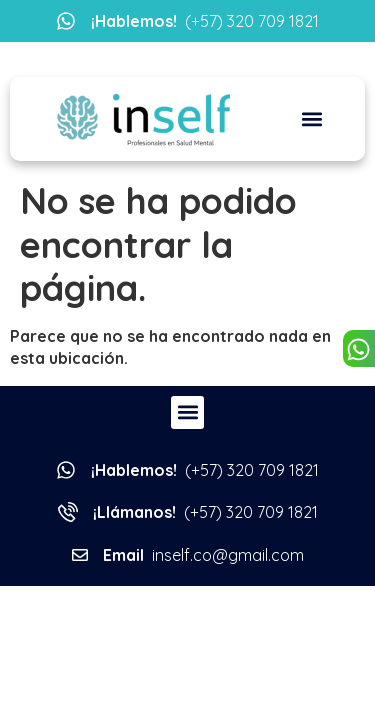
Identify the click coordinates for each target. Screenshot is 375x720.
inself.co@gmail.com (203, 555)
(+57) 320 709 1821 (205, 21)
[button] (312, 119)
